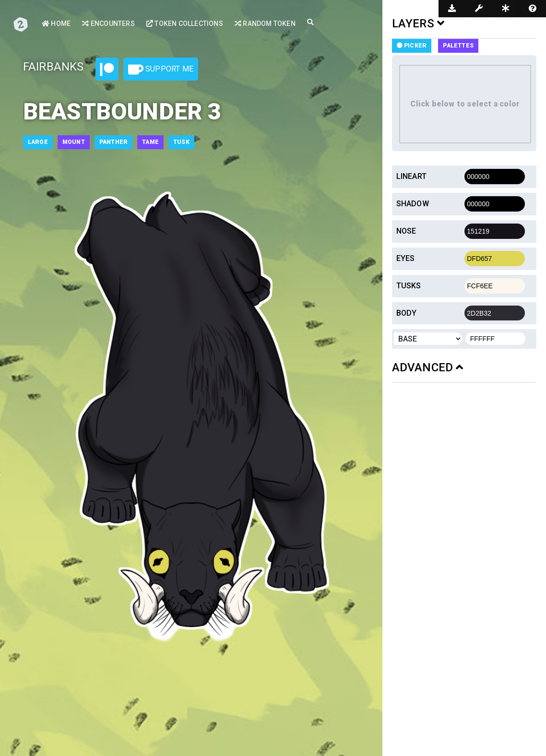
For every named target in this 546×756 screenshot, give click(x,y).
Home (56, 24)
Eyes (406, 258)
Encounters (108, 24)
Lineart (411, 176)
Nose (406, 231)
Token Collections (185, 24)
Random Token (265, 24)
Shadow (413, 204)
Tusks (409, 286)
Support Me (161, 70)
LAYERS (418, 24)
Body (407, 313)
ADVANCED (428, 367)
